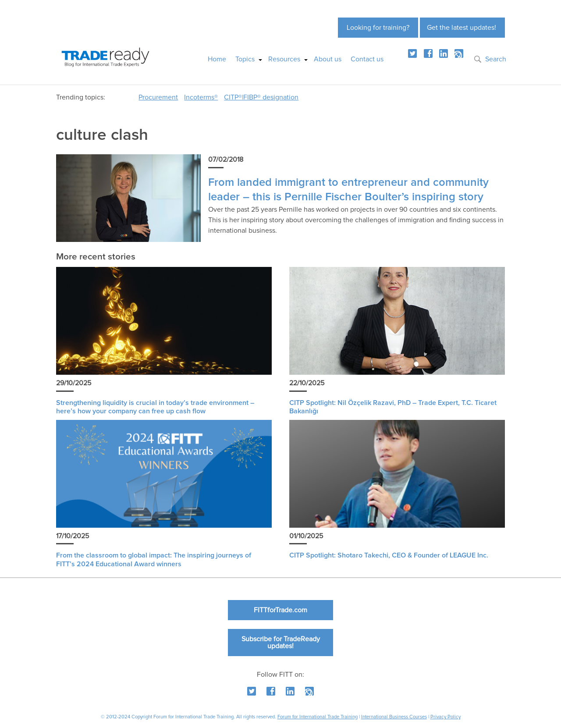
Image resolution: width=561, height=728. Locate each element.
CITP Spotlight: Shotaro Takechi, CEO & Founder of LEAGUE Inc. (389, 555)
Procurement (158, 97)
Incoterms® (201, 97)
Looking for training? (378, 28)
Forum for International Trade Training (318, 717)
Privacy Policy (446, 717)
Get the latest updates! (462, 28)
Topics (245, 59)
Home (217, 59)
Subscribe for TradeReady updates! (281, 643)
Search (496, 59)
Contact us (367, 59)
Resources (284, 59)
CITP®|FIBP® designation (261, 97)
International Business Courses (394, 717)
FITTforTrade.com (280, 610)
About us (328, 59)
